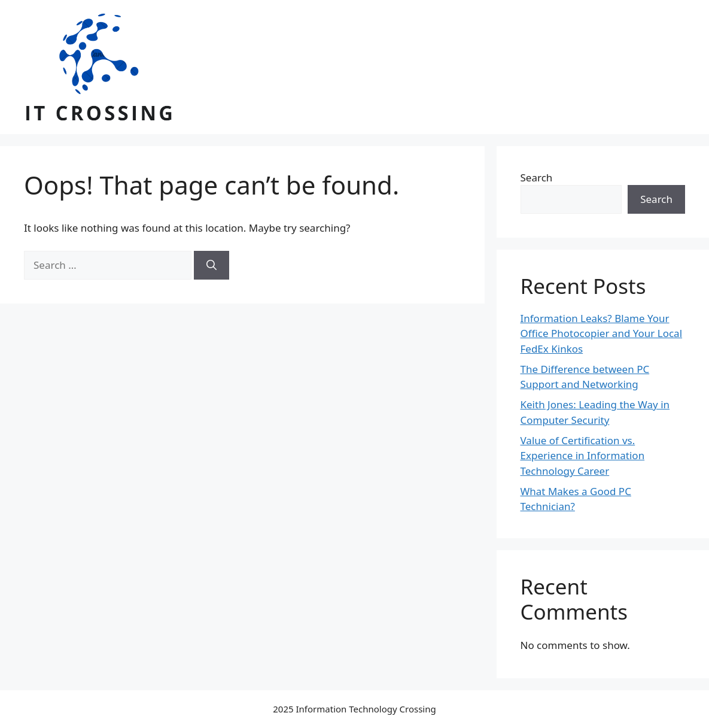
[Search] (212, 265)
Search (537, 178)
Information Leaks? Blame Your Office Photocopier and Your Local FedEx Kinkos (602, 333)
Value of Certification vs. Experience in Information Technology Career (583, 456)
